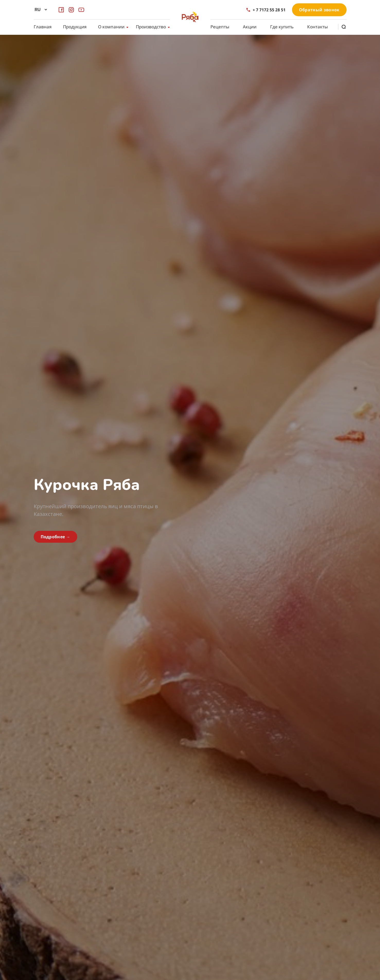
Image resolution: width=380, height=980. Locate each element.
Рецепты (220, 27)
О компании (111, 27)
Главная (43, 27)
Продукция (75, 27)
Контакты (317, 27)
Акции (250, 27)
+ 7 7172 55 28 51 (266, 10)
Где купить (282, 27)
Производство (151, 27)
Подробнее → (56, 537)
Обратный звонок (319, 10)
